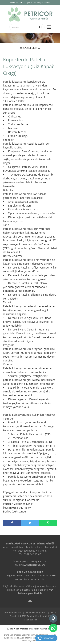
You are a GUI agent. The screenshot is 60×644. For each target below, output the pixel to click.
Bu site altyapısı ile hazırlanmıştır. (30, 629)
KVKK (53, 613)
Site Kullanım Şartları (36, 613)
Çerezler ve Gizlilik (13, 613)
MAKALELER (30, 48)
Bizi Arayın (49, 638)
